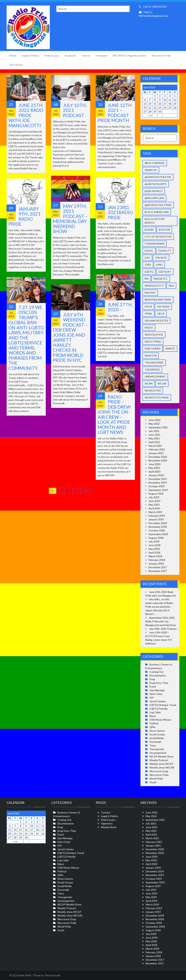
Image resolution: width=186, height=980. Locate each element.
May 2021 (154, 438)
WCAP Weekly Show (161, 756)
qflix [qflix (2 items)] (161, 314)
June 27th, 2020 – (120, 307)
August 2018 (156, 538)
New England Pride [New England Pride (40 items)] (158, 300)
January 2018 (156, 564)
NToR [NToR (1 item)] (148, 307)
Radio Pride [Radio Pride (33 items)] (153, 342)
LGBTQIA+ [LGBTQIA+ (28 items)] (165, 272)
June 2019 (154, 501)
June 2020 (154, 464)
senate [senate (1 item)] (170, 349)
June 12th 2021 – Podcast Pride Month (115, 113)
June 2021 (154, 435)
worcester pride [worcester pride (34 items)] (157, 398)
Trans (153, 745)
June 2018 (154, 545)
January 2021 (156, 453)
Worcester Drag (159, 771)
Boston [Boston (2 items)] (164, 230)
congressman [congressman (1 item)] (155, 244)
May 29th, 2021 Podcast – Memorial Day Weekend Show (70, 219)
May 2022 (154, 424)
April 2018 (154, 552)
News (153, 716)
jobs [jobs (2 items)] (148, 265)
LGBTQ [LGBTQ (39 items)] (149, 272)
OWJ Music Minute (160, 720)
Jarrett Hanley (158, 701)
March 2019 (155, 512)
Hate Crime (156, 694)
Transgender (157, 749)
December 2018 (158, 523)
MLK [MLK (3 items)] (171, 286)
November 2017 (158, 571)
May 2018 (154, 549)
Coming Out (157, 672)
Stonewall (155, 742)
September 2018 (158, 534)
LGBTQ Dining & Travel (163, 705)
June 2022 (154, 420)
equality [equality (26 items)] (165, 251)
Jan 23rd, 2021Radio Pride (120, 212)
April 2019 (154, 508)
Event (153, 686)
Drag (152, 679)
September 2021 (158, 427)
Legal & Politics (30, 55)
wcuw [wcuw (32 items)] (162, 384)
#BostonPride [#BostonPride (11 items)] (155, 163)
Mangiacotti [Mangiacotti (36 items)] (154, 286)
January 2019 (156, 519)
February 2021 (157, 449)
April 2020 (154, 472)
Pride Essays (52, 55)
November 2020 (158, 460)
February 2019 (157, 516)
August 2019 (156, 494)
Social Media (157, 738)
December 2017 (158, 567)
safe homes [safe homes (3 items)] (153, 349)
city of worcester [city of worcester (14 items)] (158, 237)
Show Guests (157, 731)
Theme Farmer (53, 975)
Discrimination (158, 675)
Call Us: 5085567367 (153, 7)
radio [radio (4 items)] (149, 328)
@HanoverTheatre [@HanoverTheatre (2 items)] (158, 177)
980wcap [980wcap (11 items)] (151, 170)
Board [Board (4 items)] (149, 230)
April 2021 (154, 442)
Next (87, 491)
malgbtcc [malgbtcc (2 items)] (161, 279)
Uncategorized (158, 753)
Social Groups (157, 734)
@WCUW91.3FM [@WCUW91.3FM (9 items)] (154, 198)
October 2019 (157, 486)
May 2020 (154, 468)
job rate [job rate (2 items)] (161, 258)
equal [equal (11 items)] (149, 251)
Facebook (70, 55)
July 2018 (154, 541)
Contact (106, 812)
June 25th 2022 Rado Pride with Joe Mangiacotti (26, 115)
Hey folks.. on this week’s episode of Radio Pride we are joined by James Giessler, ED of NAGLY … (159, 607)
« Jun (150, 115)
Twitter (86, 55)
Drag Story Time (159, 683)
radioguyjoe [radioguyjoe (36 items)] (154, 335)
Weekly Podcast (159, 760)
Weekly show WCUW (162, 767)
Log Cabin (155, 712)
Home (13, 55)
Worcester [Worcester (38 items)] (153, 391)
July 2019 (154, 497)
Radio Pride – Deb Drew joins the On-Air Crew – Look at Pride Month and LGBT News (114, 414)
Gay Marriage (157, 690)
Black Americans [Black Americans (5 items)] (157, 212)
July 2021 (154, 431)
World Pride (156, 779)
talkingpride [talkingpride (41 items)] (154, 363)
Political (154, 723)
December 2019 (158, 479)
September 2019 (158, 490)
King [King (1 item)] (159, 265)
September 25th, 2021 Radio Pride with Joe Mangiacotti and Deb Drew (161, 621)
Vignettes (107, 823)
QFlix (152, 727)
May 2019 (154, 505)
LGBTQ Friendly (159, 709)
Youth (153, 782)
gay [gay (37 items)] (147, 258)
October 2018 (157, 530)
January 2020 (156, 475)
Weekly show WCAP (161, 764)
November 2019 (158, 483)
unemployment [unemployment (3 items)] (155, 377)
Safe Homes (16, 65)
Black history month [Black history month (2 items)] (155, 221)
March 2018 (155, 556)
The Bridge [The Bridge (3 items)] (152, 370)
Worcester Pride (161, 55)
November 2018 (158, 527)
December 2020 (158, 457)
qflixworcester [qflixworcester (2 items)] (156, 321)
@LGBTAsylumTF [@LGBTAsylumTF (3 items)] (156, 184)
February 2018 (157, 560)
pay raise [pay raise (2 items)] (163, 307)
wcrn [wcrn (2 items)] (149, 384)
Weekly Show (109, 827)
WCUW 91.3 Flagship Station (129, 55)
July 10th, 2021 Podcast (163, 629)
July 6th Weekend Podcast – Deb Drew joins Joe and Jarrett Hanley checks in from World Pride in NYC (70, 337)
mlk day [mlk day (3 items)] (150, 293)
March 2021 (155, 446)
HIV (152, 698)
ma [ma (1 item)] (147, 279)
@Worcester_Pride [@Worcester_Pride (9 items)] (158, 205)
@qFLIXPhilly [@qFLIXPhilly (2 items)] (154, 191)
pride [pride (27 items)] (148, 314)
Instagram (101, 55)
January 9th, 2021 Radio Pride (25, 216)
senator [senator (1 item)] (151, 356)
